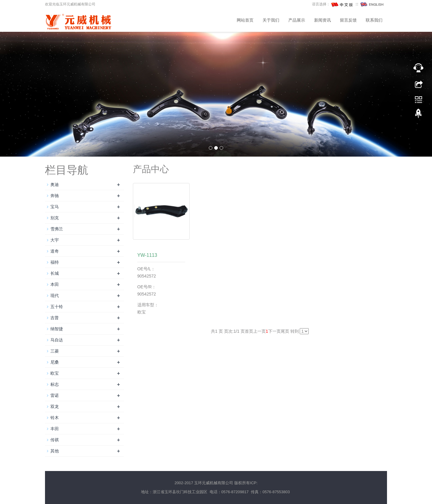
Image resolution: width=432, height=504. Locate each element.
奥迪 (55, 184)
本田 (55, 284)
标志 (55, 384)
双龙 (55, 406)
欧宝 (55, 373)
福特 (55, 262)
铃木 (55, 418)
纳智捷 (57, 329)
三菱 (55, 351)
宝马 (55, 207)
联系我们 (374, 20)
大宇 (55, 240)
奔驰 (55, 196)
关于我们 (271, 20)
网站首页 (245, 20)
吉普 (55, 318)
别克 (55, 218)
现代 (55, 295)
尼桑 (55, 362)
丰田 (55, 429)
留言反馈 (348, 20)
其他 (55, 451)
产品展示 (297, 20)
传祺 (55, 440)
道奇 (55, 251)
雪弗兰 (57, 229)
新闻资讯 (322, 20)
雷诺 (55, 395)
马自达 (57, 340)
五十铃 (57, 307)
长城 (55, 273)
